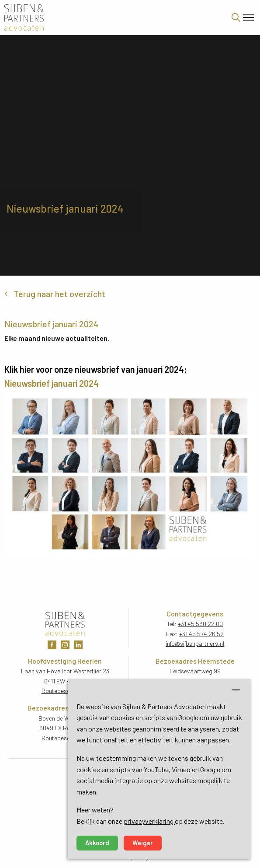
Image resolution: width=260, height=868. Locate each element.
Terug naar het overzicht (59, 294)
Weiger (143, 843)
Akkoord (97, 843)
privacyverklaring (149, 821)
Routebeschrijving (65, 691)
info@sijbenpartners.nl (195, 643)
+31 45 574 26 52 (201, 634)
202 (85, 383)
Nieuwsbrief (28, 383)
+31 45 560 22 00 (200, 624)
